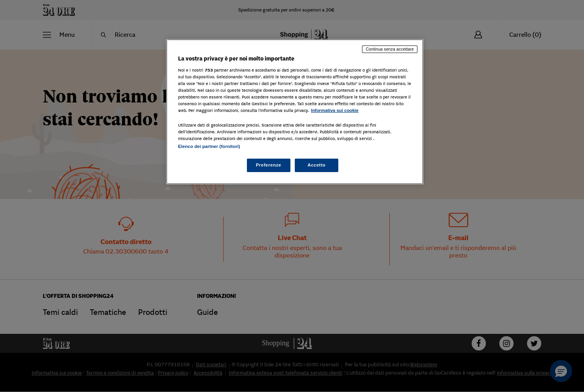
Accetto (317, 165)
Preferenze (269, 165)
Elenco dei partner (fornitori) (209, 146)
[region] (295, 112)
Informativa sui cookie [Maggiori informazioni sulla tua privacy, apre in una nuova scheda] (335, 110)
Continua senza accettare (390, 49)
